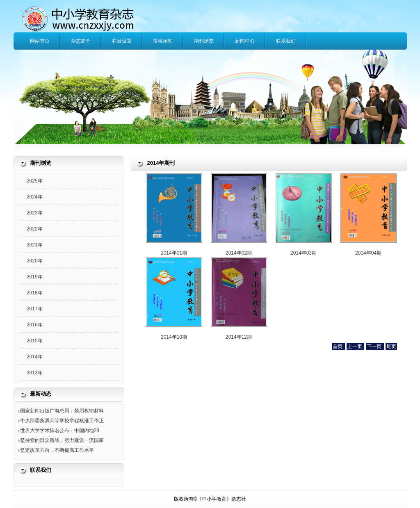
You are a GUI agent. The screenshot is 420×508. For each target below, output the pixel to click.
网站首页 (40, 41)
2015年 (35, 341)
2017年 (35, 309)
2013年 (35, 373)
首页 (338, 346)
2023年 (35, 213)
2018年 (35, 293)
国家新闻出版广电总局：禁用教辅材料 (62, 411)
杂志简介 (81, 41)
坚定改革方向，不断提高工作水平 (57, 450)
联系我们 (286, 41)
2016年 (35, 325)
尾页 (391, 346)
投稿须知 (163, 41)
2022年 (35, 229)
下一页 (375, 346)
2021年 (35, 245)
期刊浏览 (204, 41)
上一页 (355, 346)
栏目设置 (122, 41)
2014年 (35, 357)
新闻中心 (245, 41)
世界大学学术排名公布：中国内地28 (60, 431)
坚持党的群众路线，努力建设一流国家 (62, 440)
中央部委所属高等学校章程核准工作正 (62, 421)
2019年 (35, 277)
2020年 (35, 261)
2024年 (35, 197)
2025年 (35, 181)
